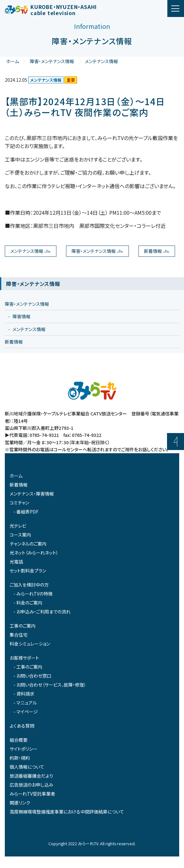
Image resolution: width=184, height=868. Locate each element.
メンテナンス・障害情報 (32, 494)
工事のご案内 (23, 626)
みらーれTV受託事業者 (32, 794)
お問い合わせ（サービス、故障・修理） (51, 685)
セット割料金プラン (28, 571)
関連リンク (20, 803)
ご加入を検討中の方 (29, 585)
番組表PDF (27, 512)
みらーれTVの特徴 (34, 594)
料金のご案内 (29, 603)
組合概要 (19, 740)
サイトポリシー (24, 749)
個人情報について (27, 767)
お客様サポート (24, 658)
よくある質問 (22, 726)
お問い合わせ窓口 (34, 676)
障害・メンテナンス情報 (52, 61)
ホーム (13, 61)
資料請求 (25, 694)
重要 (71, 80)
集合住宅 (19, 635)
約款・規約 (20, 758)
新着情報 (153, 251)
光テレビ (18, 526)
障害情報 (21, 316)
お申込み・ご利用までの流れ (43, 612)
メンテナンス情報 (101, 61)
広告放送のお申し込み (31, 785)
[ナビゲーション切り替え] (176, 8)
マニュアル (27, 703)
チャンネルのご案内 (28, 544)
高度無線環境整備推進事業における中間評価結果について (67, 812)
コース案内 (20, 535)
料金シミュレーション (30, 644)
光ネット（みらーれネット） (34, 553)
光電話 (16, 562)
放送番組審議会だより (31, 776)
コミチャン (19, 503)
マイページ (27, 712)
